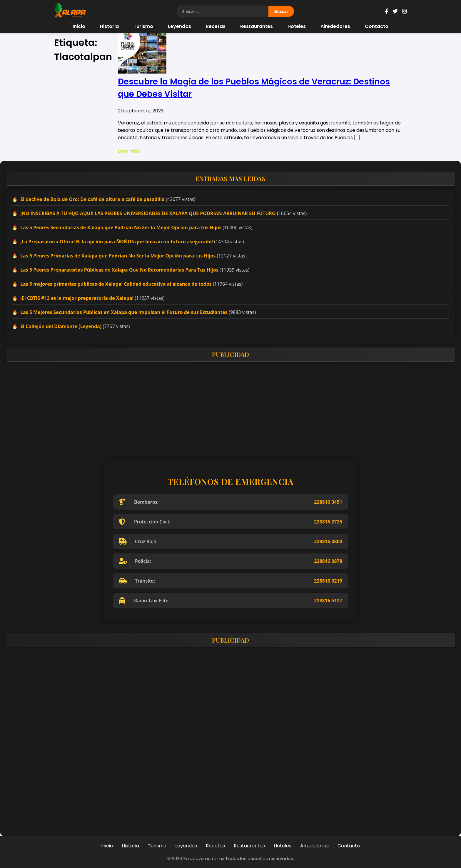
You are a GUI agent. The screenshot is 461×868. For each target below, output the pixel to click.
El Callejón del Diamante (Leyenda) (61, 326)
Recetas (216, 26)
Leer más (129, 151)
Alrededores (335, 26)
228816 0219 (328, 581)
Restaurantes (257, 26)
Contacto (377, 26)
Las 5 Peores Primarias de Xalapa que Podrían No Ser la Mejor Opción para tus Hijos (118, 256)
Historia (109, 26)
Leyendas (179, 26)
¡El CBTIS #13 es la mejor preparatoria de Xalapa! (77, 298)
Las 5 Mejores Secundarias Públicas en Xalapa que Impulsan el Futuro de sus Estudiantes (124, 312)
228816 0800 (328, 541)
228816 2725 (328, 522)
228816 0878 (328, 561)
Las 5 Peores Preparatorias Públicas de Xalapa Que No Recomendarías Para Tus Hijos (119, 270)
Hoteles (297, 26)
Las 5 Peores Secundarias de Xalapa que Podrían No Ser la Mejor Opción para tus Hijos (121, 227)
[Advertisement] (182, 407)
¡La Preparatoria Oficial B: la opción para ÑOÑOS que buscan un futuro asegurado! (117, 242)
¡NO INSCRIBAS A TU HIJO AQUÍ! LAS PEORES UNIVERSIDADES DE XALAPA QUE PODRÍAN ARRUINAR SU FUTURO (148, 213)
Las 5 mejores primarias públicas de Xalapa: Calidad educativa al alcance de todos (116, 284)
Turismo (143, 26)
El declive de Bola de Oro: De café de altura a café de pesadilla (92, 199)
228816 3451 (328, 502)
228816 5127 (328, 601)
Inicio (79, 26)
